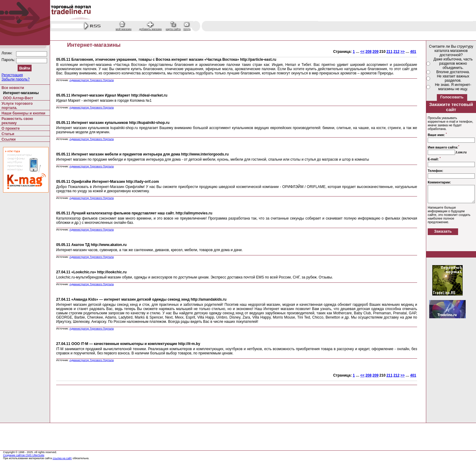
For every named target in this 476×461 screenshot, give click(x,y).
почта (187, 29)
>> (403, 52)
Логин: (7, 53)
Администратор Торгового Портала (91, 80)
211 (389, 52)
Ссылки (8, 139)
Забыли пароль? (16, 79)
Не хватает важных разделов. (453, 78)
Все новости (13, 88)
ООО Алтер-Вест (18, 98)
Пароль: (9, 60)
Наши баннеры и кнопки (23, 113)
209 (376, 52)
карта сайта (173, 29)
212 (396, 52)
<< (362, 52)
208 (369, 52)
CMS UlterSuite (35, 455)
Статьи (8, 134)
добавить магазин (150, 29)
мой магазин (124, 29)
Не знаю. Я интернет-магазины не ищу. (453, 87)
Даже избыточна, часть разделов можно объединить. (453, 63)
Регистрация (12, 75)
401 (413, 52)
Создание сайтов (14, 455)
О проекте (11, 128)
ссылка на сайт (62, 458)
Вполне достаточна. (453, 72)
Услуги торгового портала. (17, 106)
